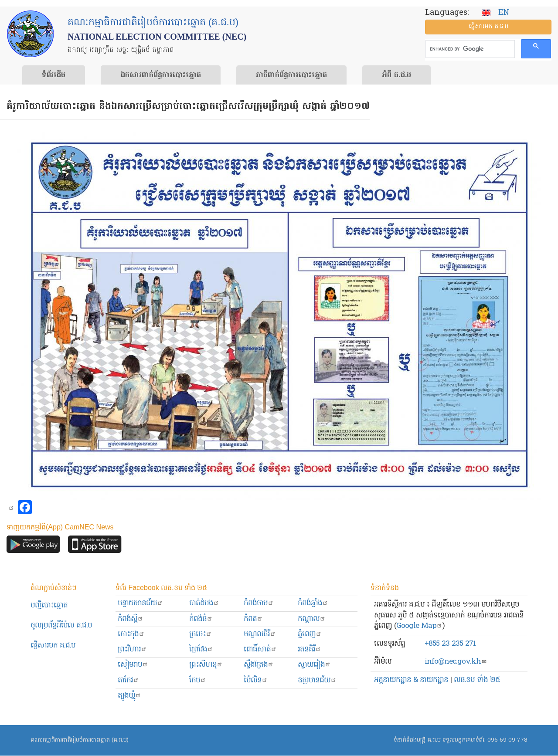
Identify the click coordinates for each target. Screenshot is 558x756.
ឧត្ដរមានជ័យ (317, 680)
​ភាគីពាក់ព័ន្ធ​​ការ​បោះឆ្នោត (291, 75)
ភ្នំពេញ (310, 634)
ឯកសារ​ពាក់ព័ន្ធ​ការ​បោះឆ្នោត (161, 75)
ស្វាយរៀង (314, 665)
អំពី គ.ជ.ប (396, 75)
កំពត (253, 619)
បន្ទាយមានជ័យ (140, 603)
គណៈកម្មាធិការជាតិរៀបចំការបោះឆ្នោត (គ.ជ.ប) (80, 740)
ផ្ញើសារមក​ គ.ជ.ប (53, 646)
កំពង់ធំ (201, 619)
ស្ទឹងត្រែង (259, 665)
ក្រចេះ (201, 634)
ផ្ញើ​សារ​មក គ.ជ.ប (488, 27)
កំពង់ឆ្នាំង (313, 603)
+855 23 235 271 (450, 644)
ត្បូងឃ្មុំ (129, 696)
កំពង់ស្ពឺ (131, 619)
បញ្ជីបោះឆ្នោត (49, 605)
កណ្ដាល (312, 619)
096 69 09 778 (507, 740)
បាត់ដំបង (204, 603)
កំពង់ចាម (259, 603)
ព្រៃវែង (201, 649)
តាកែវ (128, 680)
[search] (469, 49)
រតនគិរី (310, 649)
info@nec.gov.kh (456, 662)
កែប (198, 680)
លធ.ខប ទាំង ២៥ (477, 680)
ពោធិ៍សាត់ (260, 649)
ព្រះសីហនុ (206, 665)
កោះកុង (131, 634)
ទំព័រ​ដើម (54, 75)
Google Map (419, 626)
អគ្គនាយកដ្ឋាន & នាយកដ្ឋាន (411, 680)
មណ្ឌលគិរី (260, 634)
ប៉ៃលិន (256, 680)
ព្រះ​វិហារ (132, 649)
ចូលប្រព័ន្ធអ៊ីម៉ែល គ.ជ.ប (61, 625)
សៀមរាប (133, 665)
